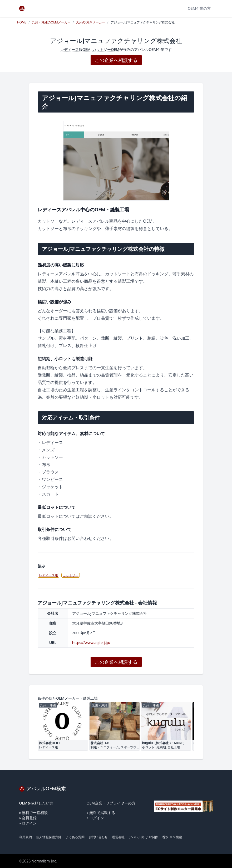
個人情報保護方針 (49, 837)
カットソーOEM (106, 49)
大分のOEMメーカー (90, 22)
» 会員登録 (28, 818)
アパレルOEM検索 (43, 788)
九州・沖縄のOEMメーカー (51, 22)
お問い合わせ (98, 837)
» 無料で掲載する (101, 813)
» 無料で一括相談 (34, 813)
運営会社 (118, 837)
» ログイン (28, 823)
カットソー (71, 575)
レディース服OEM (75, 49)
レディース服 (48, 575)
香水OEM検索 (172, 837)
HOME (22, 22)
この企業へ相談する (116, 60)
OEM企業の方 (199, 8)
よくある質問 (75, 837)
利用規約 (26, 837)
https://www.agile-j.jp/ (91, 643)
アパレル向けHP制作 (144, 837)
